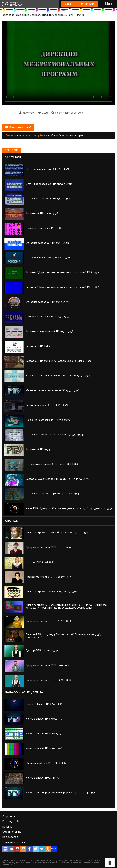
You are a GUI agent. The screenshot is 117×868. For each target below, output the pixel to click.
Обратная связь (12, 832)
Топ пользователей (14, 842)
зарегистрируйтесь (34, 135)
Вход (68, 4)
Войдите (11, 135)
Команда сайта (12, 822)
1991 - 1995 (58, 10)
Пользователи (11, 837)
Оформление (36, 10)
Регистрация (86, 4)
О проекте (9, 816)
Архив (6, 10)
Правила (7, 827)
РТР (19, 10)
